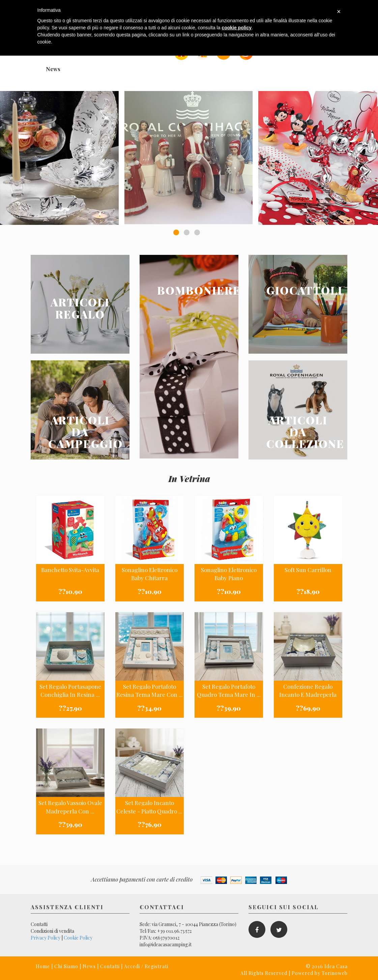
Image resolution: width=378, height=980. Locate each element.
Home (43, 966)
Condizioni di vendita (52, 931)
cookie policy (237, 28)
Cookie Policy (78, 938)
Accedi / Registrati (146, 966)
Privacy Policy (46, 938)
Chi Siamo (66, 966)
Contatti (39, 924)
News (53, 69)
